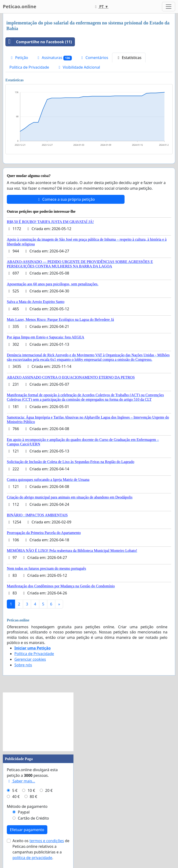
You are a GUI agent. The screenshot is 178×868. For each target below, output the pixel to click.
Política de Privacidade (29, 67)
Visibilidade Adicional (78, 67)
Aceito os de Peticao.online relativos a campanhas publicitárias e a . (41, 849)
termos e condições (47, 841)
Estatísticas (129, 58)
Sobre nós (23, 665)
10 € (31, 790)
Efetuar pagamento (27, 830)
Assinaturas (54, 58)
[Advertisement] (38, 722)
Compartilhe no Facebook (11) (39, 42)
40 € (16, 797)
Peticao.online (20, 6)
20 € (49, 790)
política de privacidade (32, 858)
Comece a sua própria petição (66, 199)
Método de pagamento (27, 806)
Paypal (24, 812)
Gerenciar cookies (30, 659)
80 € (33, 797)
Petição (19, 58)
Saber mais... (21, 781)
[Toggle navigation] (169, 7)
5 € (15, 790)
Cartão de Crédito (33, 818)
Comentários (94, 58)
